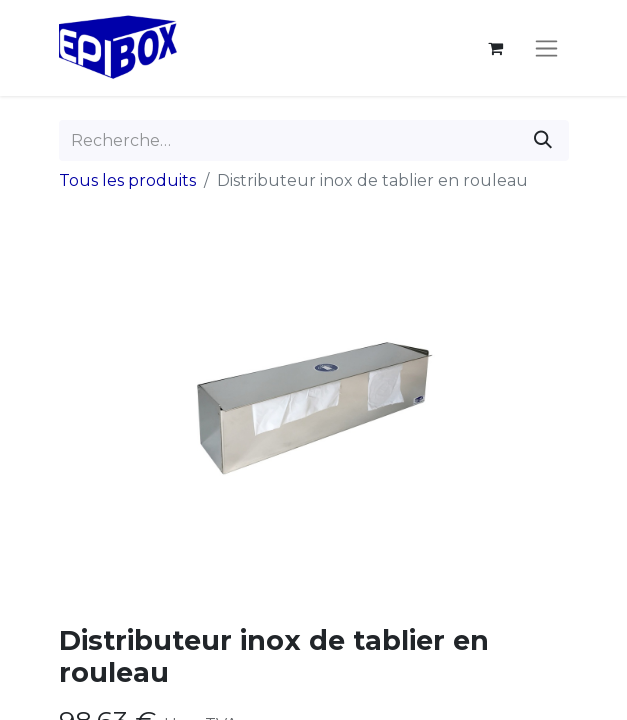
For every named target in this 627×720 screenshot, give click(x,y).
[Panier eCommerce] (496, 48)
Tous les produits (127, 180)
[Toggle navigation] (546, 48)
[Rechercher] (543, 140)
